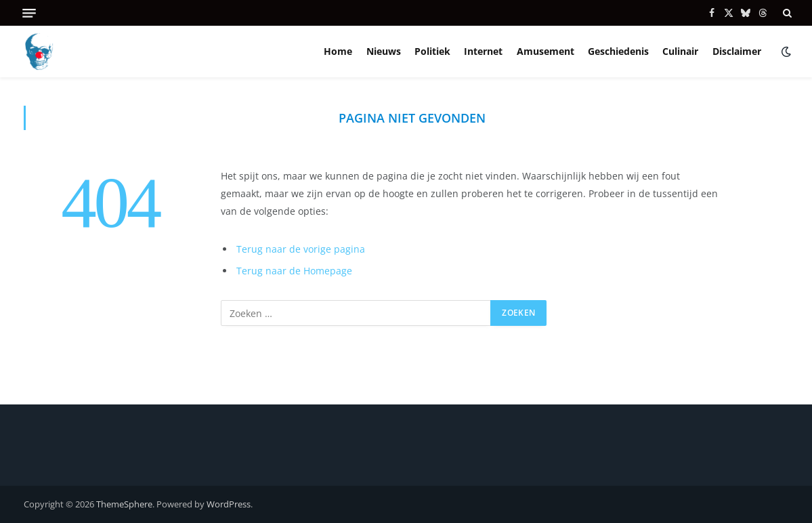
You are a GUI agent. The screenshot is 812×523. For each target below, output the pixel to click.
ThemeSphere (124, 504)
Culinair (680, 51)
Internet (483, 51)
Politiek (432, 51)
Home (338, 51)
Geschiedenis (618, 51)
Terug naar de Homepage (294, 271)
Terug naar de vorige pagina (301, 249)
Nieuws (384, 51)
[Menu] (29, 13)
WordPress (229, 504)
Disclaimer (737, 51)
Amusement (546, 51)
